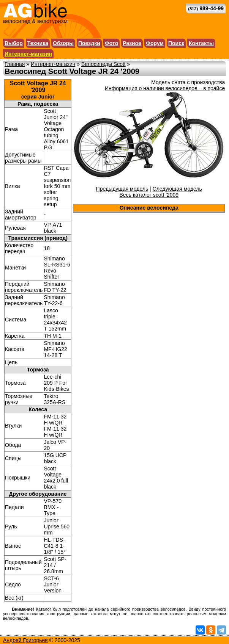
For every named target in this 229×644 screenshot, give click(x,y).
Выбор (14, 43)
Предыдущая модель (122, 189)
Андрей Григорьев (25, 640)
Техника (38, 43)
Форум (155, 43)
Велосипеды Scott (103, 64)
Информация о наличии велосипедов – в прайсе (165, 88)
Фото (111, 43)
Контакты (201, 43)
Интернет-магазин (28, 54)
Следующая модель (177, 189)
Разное (132, 43)
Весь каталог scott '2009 (149, 195)
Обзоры (63, 43)
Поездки (89, 43)
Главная (15, 64)
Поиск (176, 43)
